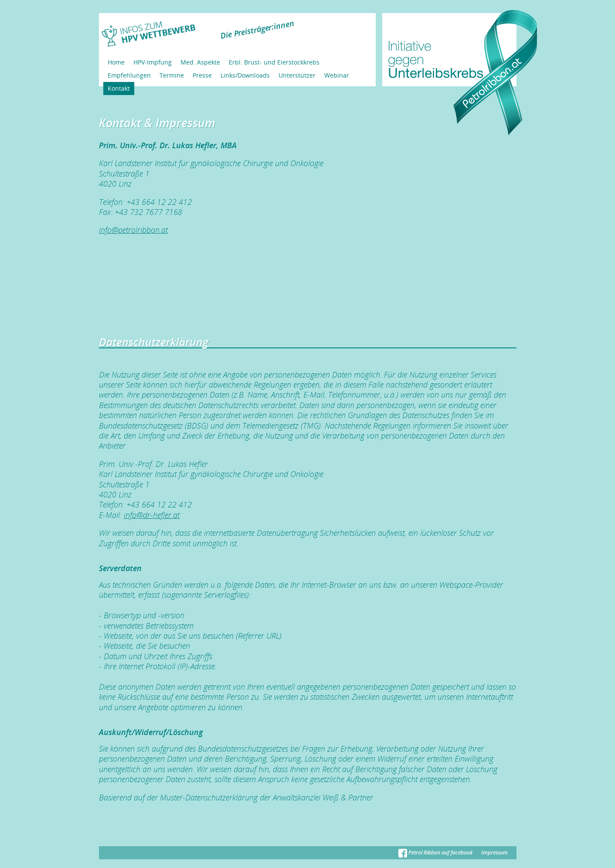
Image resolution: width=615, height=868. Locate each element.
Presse (202, 75)
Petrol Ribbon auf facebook (435, 853)
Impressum (494, 853)
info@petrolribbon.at (133, 230)
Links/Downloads (245, 75)
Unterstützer (297, 75)
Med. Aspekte (200, 62)
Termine (172, 75)
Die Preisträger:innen (257, 29)
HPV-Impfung (153, 62)
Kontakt (119, 88)
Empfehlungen (129, 75)
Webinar (337, 75)
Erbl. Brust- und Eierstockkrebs (274, 62)
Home (116, 62)
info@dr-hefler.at (152, 515)
